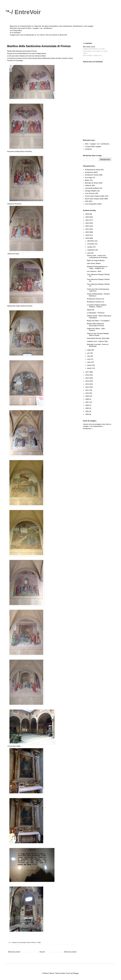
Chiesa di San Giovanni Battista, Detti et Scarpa (98, 334)
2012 (87, 387)
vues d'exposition (91, 204)
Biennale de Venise (92, 183)
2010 (87, 393)
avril (89, 359)
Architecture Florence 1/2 (95, 302)
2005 (87, 408)
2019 (87, 235)
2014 (87, 381)
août (89, 253)
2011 (87, 390)
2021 (87, 229)
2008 (87, 399)
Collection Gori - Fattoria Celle (97, 341)
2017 (87, 372)
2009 (87, 396)
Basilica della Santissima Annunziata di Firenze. (96, 325)
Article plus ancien (70, 952)
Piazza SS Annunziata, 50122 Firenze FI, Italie (26, 942)
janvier (90, 368)
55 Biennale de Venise (93, 170)
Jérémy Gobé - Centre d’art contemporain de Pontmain (97, 256)
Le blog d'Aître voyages (93, 147)
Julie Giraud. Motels (94, 263)
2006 (87, 405)
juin (89, 353)
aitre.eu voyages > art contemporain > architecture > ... (97, 426)
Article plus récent (14, 952)
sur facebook (16, 33)
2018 (87, 238)
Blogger (76, 973)
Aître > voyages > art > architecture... (40, 28)
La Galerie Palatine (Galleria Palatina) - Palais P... (97, 306)
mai (89, 356)
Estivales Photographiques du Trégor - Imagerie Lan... (97, 267)
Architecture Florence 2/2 (95, 299)
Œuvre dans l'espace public (94, 199)
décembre (91, 241)
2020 (87, 232)
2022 (87, 226)
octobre (90, 247)
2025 (87, 217)
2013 (87, 384)
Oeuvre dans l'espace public (95, 196)
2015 (87, 378)
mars (89, 362)
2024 (87, 220)
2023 (87, 223)
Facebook (88, 149)
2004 (87, 411)
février (90, 365)
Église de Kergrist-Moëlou (96, 260)
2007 (87, 402)
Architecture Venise (92, 175)
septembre (91, 250)
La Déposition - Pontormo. (96, 313)
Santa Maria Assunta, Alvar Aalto (98, 338)
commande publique (92, 188)
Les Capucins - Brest (94, 271)
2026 (87, 214)
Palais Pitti (90, 310)
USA (87, 201)
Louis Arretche (90, 193)
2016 (87, 375)
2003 (87, 414)
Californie (88, 185)
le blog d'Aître (17, 30)
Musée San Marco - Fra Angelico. (98, 321)
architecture (89, 172)
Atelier (87, 180)
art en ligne (89, 178)
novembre (91, 244)
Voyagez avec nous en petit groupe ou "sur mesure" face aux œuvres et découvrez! (38, 35)
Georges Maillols (91, 191)
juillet (89, 350)
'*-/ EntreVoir (23, 12)
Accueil (42, 952)
